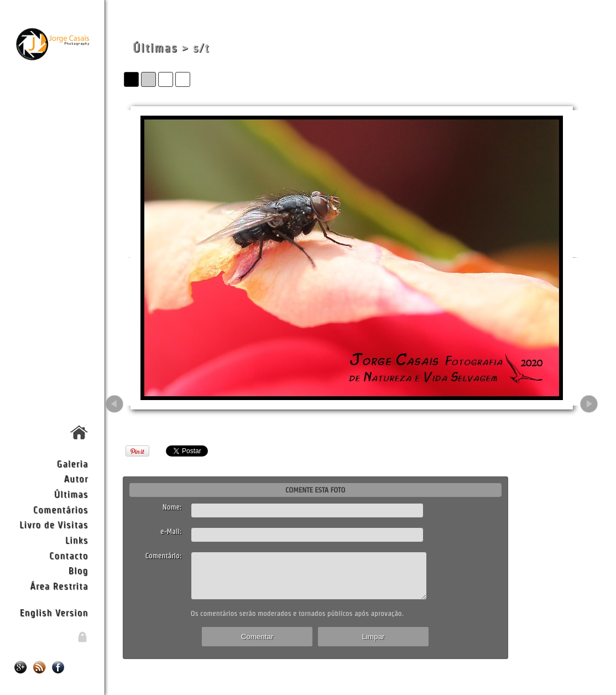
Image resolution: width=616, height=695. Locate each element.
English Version (54, 612)
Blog (78, 570)
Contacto (69, 555)
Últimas (71, 494)
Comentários (61, 509)
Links (77, 540)
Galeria (73, 463)
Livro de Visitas (54, 524)
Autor (76, 478)
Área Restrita (59, 586)
